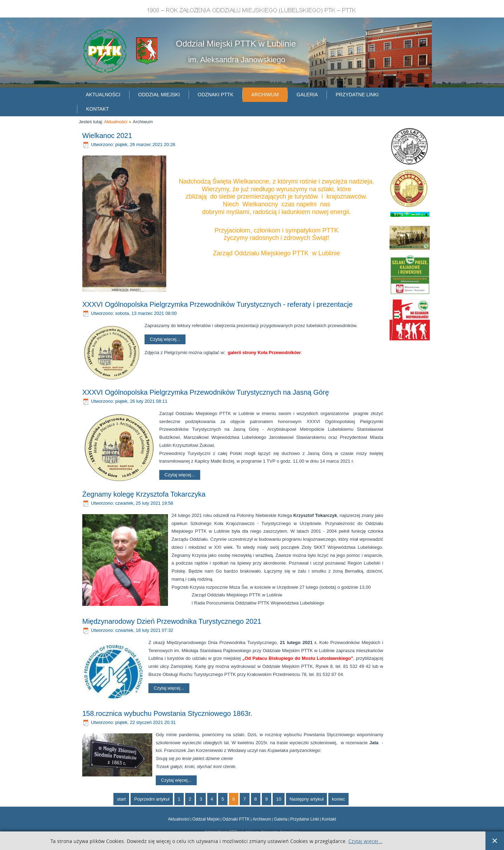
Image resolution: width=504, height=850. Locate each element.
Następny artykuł (306, 799)
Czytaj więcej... (165, 339)
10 (279, 799)
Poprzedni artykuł (152, 799)
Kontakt (97, 109)
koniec (338, 799)
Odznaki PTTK (216, 95)
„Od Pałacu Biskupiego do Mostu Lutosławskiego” (298, 658)
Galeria (307, 95)
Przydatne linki (357, 95)
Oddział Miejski (159, 95)
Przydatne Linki (304, 819)
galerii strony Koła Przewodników (264, 353)
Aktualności (103, 95)
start (121, 799)
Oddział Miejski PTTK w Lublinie (236, 44)
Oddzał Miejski (206, 819)
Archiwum (265, 95)
